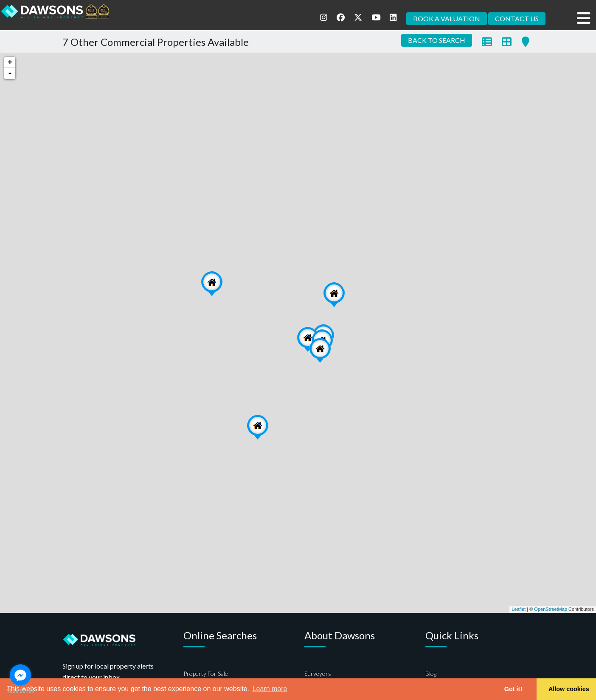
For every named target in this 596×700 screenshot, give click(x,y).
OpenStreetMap (551, 609)
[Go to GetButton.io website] (20, 691)
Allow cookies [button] (569, 689)
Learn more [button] (270, 689)
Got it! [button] (513, 689)
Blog (431, 673)
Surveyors (318, 673)
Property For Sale (206, 673)
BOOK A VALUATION (447, 18)
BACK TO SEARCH (437, 40)
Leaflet (519, 609)
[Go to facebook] (20, 675)
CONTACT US (517, 18)
